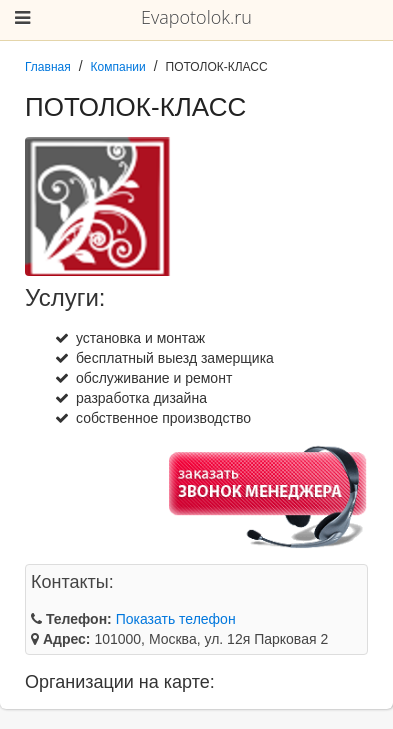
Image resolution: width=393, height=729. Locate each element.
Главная (48, 67)
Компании (118, 67)
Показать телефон (176, 619)
